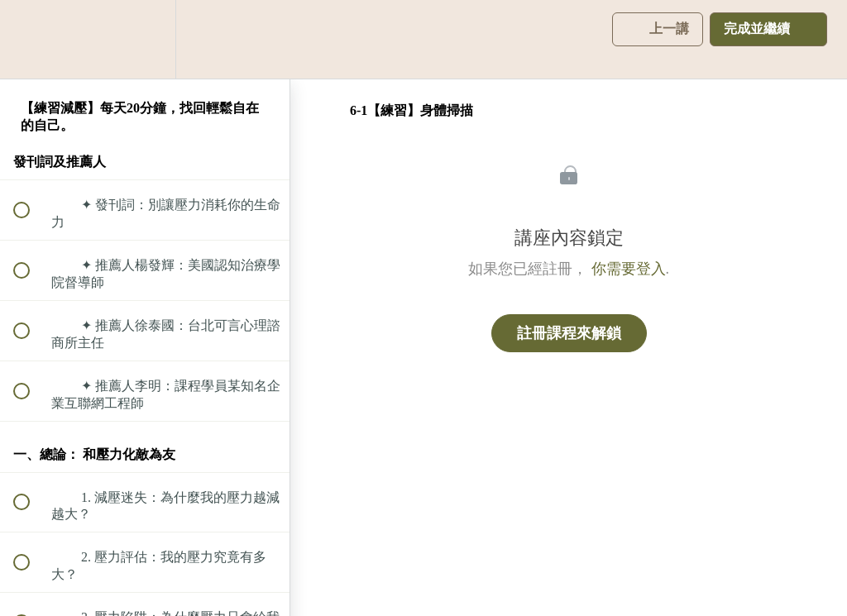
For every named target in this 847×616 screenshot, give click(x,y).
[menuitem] (145, 39)
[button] (31, 39)
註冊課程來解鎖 (569, 333)
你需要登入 (629, 269)
